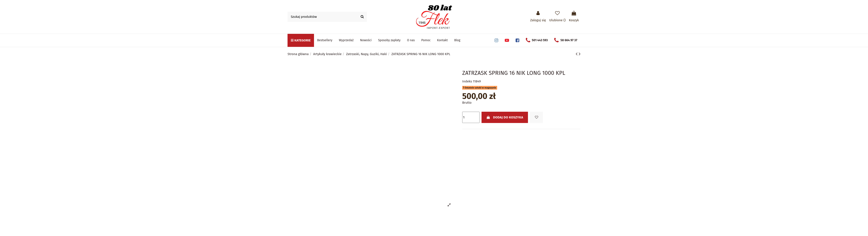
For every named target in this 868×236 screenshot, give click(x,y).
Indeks (467, 81)
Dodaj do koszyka (505, 117)
